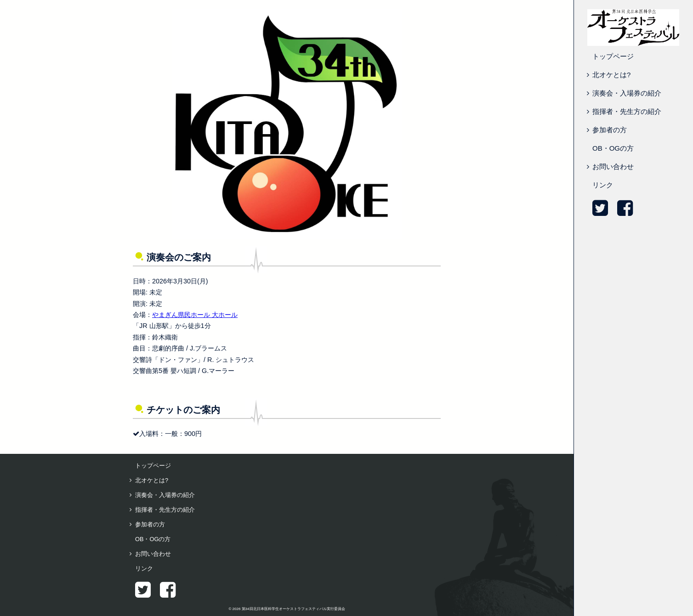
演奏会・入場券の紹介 (627, 93)
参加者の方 (610, 130)
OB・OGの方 (613, 148)
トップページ (613, 56)
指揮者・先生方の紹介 (627, 111)
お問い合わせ (613, 167)
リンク (603, 185)
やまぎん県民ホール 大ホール (195, 315)
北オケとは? (611, 75)
